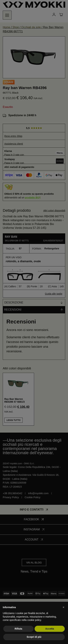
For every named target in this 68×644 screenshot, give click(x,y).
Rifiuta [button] (18, 629)
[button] (64, 607)
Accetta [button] (50, 629)
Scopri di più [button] (34, 637)
